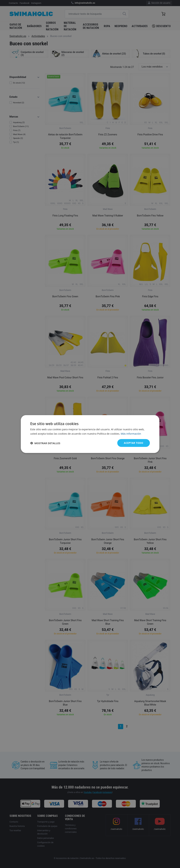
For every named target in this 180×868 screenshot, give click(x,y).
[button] (45, 443)
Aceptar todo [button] (133, 443)
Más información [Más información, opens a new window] (131, 433)
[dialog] (90, 434)
